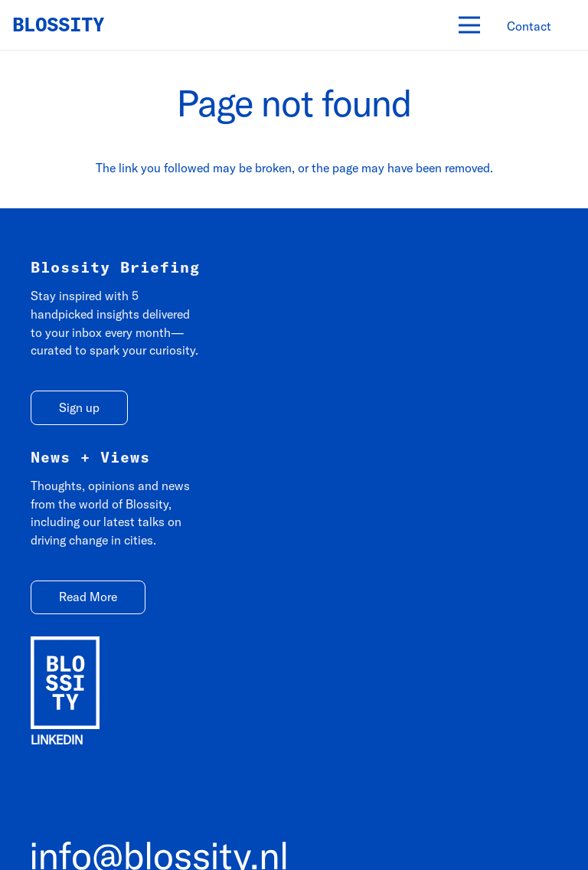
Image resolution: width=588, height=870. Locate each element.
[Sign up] (79, 408)
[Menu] (469, 25)
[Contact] (529, 26)
